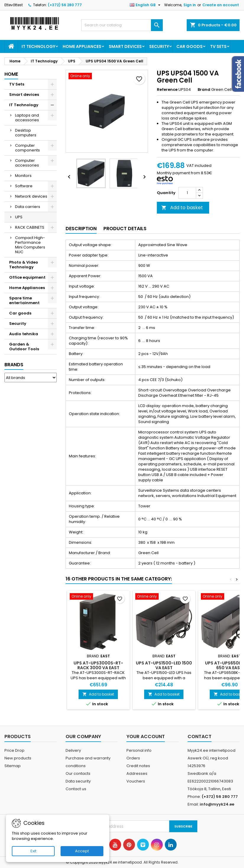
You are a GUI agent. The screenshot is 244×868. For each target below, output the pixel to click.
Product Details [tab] (125, 229)
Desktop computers (26, 133)
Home (11, 74)
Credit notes (138, 766)
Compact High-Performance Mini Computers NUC (30, 245)
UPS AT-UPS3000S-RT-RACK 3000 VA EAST (98, 665)
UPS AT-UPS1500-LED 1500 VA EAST (164, 665)
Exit (33, 851)
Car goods (189, 46)
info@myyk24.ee (217, 804)
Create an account (221, 5)
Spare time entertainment (24, 300)
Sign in (190, 5)
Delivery (73, 750)
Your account (146, 736)
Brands (14, 365)
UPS (19, 217)
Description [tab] (81, 229)
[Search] (122, 25)
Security (159, 46)
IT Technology (38, 46)
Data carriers (28, 207)
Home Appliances (82, 46)
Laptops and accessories (27, 118)
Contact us (76, 789)
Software (24, 186)
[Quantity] (187, 193)
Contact (200, 736)
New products (18, 758)
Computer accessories (27, 163)
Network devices (31, 196)
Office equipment (27, 277)
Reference (167, 90)
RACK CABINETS (30, 227)
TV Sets (218, 46)
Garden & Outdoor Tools (24, 347)
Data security (78, 781)
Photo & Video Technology (24, 265)
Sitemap (13, 766)
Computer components (27, 148)
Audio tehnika (24, 334)
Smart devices (125, 46)
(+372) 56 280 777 (65, 5)
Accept (82, 851)
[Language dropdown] (146, 5)
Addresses (137, 773)
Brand (204, 90)
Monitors (23, 176)
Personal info (139, 750)
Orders (133, 758)
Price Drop (14, 750)
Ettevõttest (14, 5)
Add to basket (182, 208)
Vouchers (136, 781)
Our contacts (78, 773)
